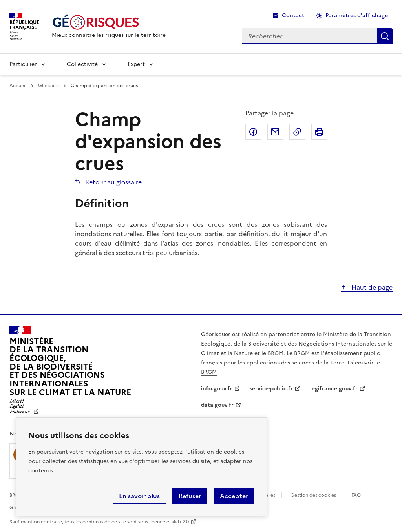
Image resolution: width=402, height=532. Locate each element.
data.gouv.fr (217, 405)
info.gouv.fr (217, 389)
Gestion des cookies (313, 495)
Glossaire (48, 86)
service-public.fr (271, 389)
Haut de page (371, 287)
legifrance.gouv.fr (334, 389)
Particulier (23, 64)
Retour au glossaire (113, 182)
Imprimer (319, 132)
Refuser (190, 496)
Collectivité (82, 64)
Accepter (234, 496)
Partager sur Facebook (253, 132)
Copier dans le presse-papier (297, 132)
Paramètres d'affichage (357, 15)
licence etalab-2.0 (169, 522)
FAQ (356, 495)
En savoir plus (139, 496)
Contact (293, 15)
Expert (136, 64)
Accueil (18, 86)
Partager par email (275, 132)
